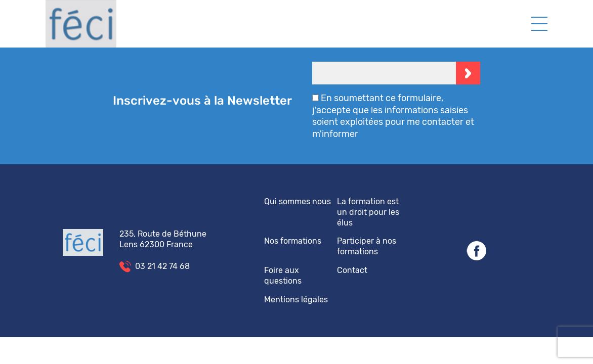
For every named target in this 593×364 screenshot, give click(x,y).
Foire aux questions (283, 276)
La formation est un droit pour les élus (368, 212)
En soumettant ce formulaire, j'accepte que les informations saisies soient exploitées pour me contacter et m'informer (393, 116)
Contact (352, 270)
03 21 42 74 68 (162, 266)
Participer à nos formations (367, 246)
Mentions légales (296, 300)
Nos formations (293, 241)
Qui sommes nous (298, 201)
